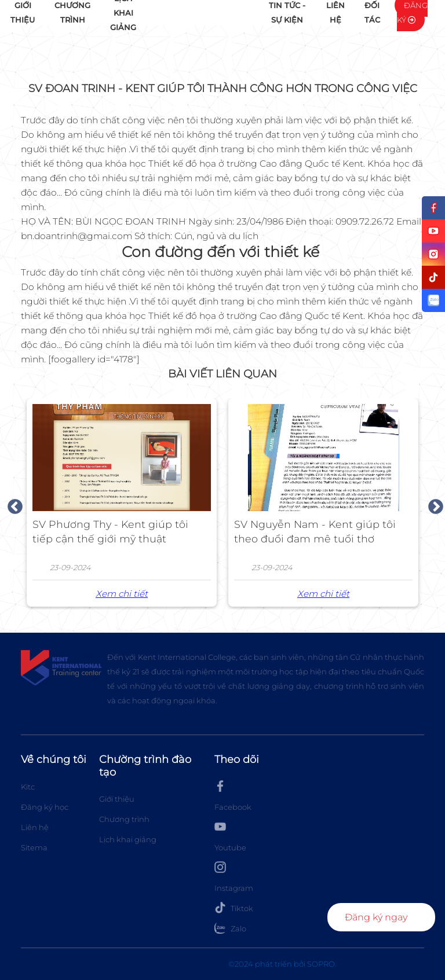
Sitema (34, 847)
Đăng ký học (45, 807)
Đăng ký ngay (376, 917)
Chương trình (124, 819)
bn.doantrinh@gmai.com (76, 236)
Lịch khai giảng (128, 839)
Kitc (28, 787)
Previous (12, 504)
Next (433, 504)
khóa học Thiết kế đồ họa (162, 164)
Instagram (234, 877)
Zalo (230, 928)
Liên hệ (35, 827)
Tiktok (234, 908)
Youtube (230, 836)
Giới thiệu (117, 799)
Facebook (233, 796)
